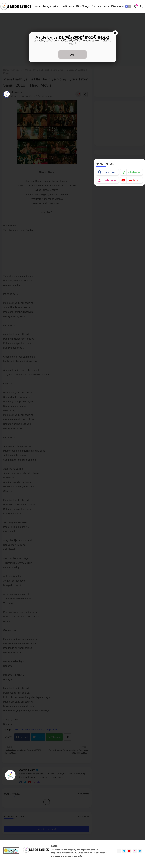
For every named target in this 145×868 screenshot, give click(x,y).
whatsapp (134, 172)
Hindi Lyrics (67, 6)
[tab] (37, 6)
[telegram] (140, 851)
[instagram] (135, 851)
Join (72, 54)
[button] (128, 6)
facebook (110, 172)
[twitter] (124, 851)
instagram (110, 180)
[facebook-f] (119, 851)
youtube (134, 180)
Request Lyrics (100, 6)
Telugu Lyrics (51, 6)
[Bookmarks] (136, 6)
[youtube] (129, 851)
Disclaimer (118, 6)
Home (37, 6)
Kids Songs (83, 6)
